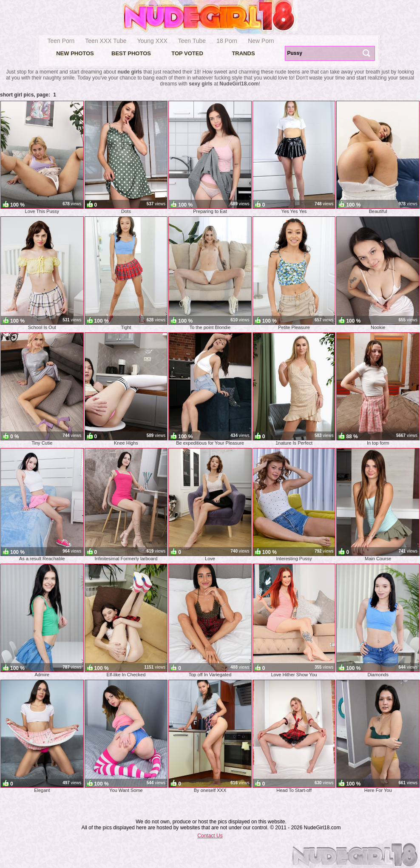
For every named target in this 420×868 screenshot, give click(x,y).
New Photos (75, 53)
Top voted (187, 53)
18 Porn (227, 41)
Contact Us (210, 836)
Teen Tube (192, 41)
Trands (243, 53)
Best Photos (131, 53)
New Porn (261, 41)
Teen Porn (61, 41)
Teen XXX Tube (106, 41)
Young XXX (152, 41)
